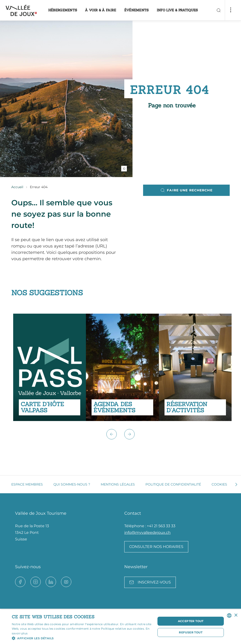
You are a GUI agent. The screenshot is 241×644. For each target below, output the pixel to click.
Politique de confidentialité (173, 484)
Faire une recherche (186, 190)
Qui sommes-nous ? (72, 484)
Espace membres (27, 484)
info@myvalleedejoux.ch (147, 533)
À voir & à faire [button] (100, 10)
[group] (50, 367)
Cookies (219, 484)
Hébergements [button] (63, 10)
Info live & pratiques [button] (177, 10)
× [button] (236, 615)
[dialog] (120, 627)
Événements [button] (137, 10)
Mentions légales (118, 484)
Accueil (17, 187)
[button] (112, 434)
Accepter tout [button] (191, 621)
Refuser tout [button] (191, 632)
